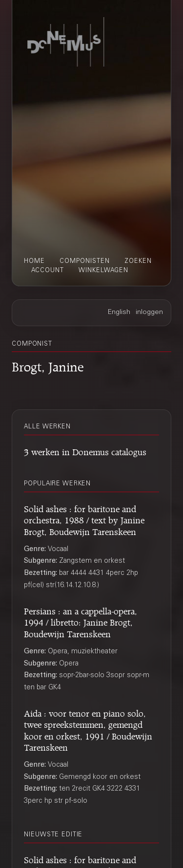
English (119, 313)
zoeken (138, 261)
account (48, 271)
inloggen (149, 313)
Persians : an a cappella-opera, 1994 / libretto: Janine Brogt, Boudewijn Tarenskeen (81, 621)
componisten (85, 261)
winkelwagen (103, 271)
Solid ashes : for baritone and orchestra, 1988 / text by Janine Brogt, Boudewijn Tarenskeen (84, 519)
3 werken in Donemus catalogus (85, 451)
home (34, 261)
